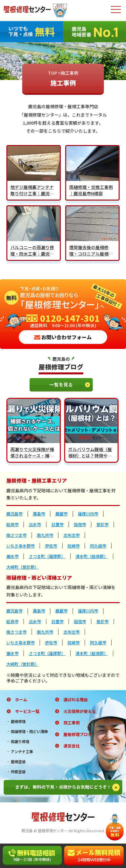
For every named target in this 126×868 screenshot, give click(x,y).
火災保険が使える (80, 711)
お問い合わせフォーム (63, 337)
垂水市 (12, 556)
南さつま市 (16, 535)
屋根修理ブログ (78, 734)
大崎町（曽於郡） (23, 567)
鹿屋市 (61, 514)
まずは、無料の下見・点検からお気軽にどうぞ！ (68, 787)
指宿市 (80, 524)
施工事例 (72, 723)
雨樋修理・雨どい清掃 (29, 732)
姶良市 (12, 524)
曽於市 (102, 524)
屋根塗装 (18, 762)
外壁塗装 (18, 772)
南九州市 (45, 535)
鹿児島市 (14, 514)
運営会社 (72, 746)
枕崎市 (74, 546)
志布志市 (72, 535)
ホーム (21, 700)
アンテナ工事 (22, 752)
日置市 (57, 524)
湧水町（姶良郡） (92, 556)
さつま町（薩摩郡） (47, 556)
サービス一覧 (27, 711)
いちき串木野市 (20, 546)
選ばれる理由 (76, 700)
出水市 (35, 524)
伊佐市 (51, 546)
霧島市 (39, 514)
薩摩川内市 (88, 514)
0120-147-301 (63, 318)
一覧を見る (70, 384)
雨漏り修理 (20, 742)
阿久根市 (98, 546)
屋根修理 (18, 721)
